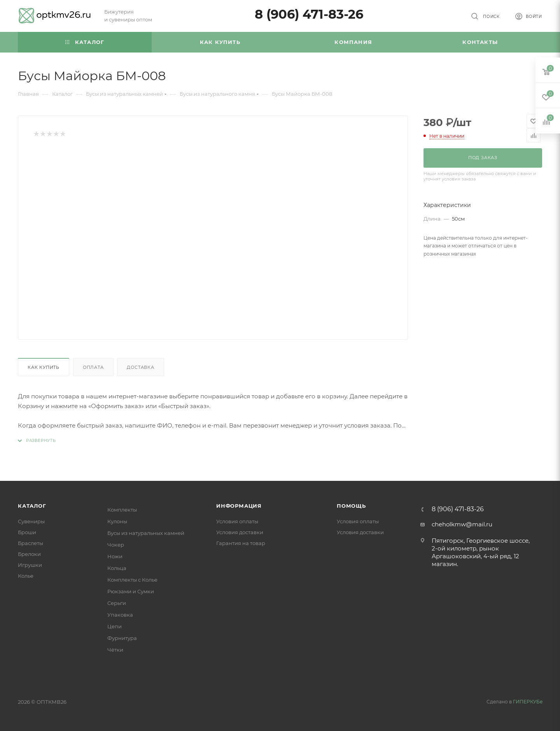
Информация (239, 506)
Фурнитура (122, 638)
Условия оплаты (237, 521)
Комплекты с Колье (132, 580)
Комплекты (122, 510)
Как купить (44, 367)
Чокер (116, 545)
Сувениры (31, 521)
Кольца (117, 568)
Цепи (115, 626)
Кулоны (117, 521)
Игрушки (30, 565)
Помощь (351, 506)
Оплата (93, 367)
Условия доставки (240, 532)
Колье (26, 576)
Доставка (140, 367)
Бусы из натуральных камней (146, 533)
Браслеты (31, 543)
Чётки (115, 650)
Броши (27, 532)
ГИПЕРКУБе (528, 702)
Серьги (117, 603)
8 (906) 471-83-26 (309, 14)
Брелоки (29, 554)
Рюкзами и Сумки (131, 591)
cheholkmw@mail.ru (462, 524)
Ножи (115, 556)
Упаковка (120, 615)
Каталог (32, 506)
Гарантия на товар (241, 543)
